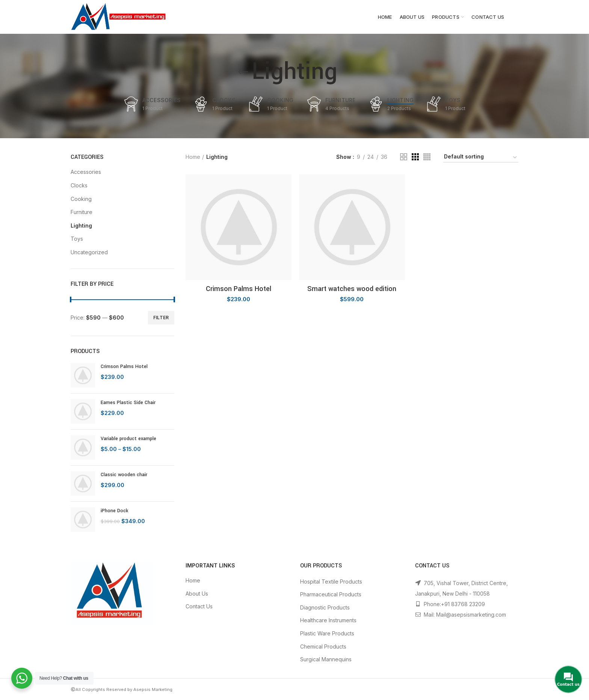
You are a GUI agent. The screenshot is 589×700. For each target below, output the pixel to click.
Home (193, 157)
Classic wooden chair (124, 475)
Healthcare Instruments (328, 620)
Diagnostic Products (325, 607)
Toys (77, 239)
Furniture (82, 212)
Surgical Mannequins (326, 659)
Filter (161, 318)
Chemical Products (323, 646)
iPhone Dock (114, 511)
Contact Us (199, 606)
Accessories (86, 172)
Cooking (81, 199)
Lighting (81, 226)
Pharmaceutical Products (331, 594)
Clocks (79, 185)
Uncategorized (89, 252)
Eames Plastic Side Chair (128, 403)
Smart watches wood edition (352, 289)
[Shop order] (481, 158)
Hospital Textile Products (331, 582)
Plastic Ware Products (327, 633)
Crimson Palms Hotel (124, 367)
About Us (197, 594)
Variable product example (128, 439)
